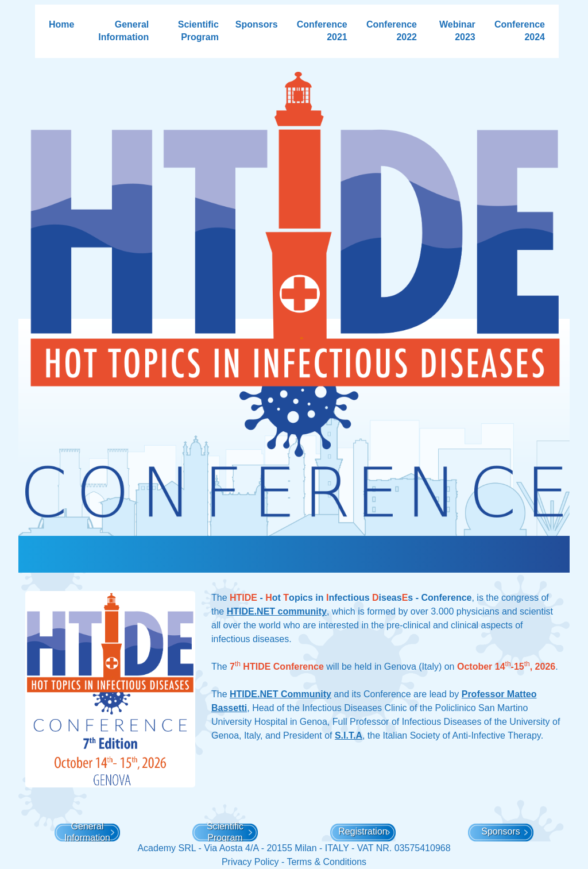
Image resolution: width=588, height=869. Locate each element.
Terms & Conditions (326, 862)
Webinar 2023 (457, 31)
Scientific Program (198, 31)
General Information (123, 31)
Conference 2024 (520, 31)
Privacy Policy (250, 862)
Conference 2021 (322, 31)
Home (61, 24)
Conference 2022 (392, 31)
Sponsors (257, 24)
